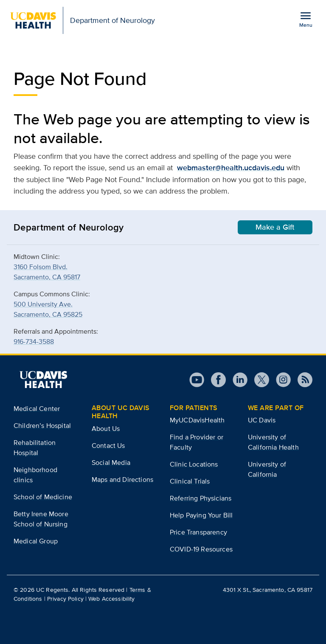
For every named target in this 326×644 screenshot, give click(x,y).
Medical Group (36, 541)
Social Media (111, 463)
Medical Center (37, 409)
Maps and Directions (122, 479)
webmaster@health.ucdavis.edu (231, 168)
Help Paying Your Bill (201, 515)
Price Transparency (198, 532)
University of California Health (273, 442)
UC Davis (262, 420)
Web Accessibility (111, 599)
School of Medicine (43, 497)
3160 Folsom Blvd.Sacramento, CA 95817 (47, 272)
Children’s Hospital (42, 426)
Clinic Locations (194, 464)
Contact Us (108, 446)
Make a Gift (275, 227)
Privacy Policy (65, 599)
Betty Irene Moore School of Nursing (41, 519)
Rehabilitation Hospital (35, 448)
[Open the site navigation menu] (306, 19)
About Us (106, 429)
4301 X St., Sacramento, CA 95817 (268, 590)
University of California (267, 469)
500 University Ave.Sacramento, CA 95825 (48, 309)
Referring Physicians (201, 498)
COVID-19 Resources (201, 549)
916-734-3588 (34, 342)
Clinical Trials (190, 481)
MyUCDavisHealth (197, 420)
